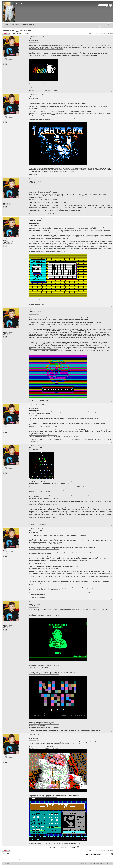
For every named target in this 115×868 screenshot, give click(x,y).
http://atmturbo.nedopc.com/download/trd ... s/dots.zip (44, 616)
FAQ (101, 27)
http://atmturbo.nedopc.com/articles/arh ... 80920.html (43, 57)
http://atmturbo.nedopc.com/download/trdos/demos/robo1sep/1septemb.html (84, 118)
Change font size (111, 24)
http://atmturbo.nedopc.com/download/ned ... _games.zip (44, 90)
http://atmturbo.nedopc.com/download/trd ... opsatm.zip (43, 193)
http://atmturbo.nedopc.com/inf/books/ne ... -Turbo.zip (43, 324)
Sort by (63, 847)
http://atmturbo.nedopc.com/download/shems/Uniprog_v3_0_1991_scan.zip (83, 227)
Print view (108, 24)
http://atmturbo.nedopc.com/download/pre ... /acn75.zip (43, 427)
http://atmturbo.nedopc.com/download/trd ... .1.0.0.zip (44, 669)
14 (107, 33)
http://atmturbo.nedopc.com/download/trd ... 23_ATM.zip (44, 498)
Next (111, 847)
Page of (95, 33)
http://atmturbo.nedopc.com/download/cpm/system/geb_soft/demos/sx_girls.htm (77, 168)
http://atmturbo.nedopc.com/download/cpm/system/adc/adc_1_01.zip (48, 238)
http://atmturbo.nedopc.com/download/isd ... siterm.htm (43, 797)
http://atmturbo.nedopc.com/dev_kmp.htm (40, 420)
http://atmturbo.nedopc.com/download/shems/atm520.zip (45, 544)
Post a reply (6, 33)
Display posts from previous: (47, 847)
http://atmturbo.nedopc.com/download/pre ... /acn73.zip (86, 45)
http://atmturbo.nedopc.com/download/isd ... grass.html (44, 339)
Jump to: (82, 854)
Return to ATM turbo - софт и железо (11, 854)
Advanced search (108, 6)
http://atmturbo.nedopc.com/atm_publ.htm (55, 52)
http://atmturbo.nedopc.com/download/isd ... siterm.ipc (43, 518)
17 (112, 33)
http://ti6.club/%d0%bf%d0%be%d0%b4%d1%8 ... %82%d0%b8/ (46, 49)
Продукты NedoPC (15, 24)
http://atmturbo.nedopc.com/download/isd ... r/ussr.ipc (83, 332)
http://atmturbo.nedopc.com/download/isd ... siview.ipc (43, 505)
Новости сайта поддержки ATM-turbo (17, 31)
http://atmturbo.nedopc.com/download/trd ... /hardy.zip (43, 204)
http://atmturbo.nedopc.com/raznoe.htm (40, 554)
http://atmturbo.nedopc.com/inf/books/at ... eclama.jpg (44, 549)
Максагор (33, 37)
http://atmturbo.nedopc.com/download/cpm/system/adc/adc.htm (47, 251)
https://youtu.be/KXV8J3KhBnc (38, 305)
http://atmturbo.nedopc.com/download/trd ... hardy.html (77, 209)
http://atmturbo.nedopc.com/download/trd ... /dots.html (44, 666)
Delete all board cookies (91, 863)
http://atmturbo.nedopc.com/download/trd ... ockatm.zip (44, 349)
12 (103, 33)
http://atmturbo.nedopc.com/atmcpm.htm (40, 326)
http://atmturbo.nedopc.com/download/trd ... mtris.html (44, 724)
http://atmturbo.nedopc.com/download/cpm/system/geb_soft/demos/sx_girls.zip (71, 170)
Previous (5, 847)
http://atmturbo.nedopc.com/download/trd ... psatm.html (43, 199)
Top (112, 92)
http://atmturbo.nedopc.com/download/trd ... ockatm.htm (59, 352)
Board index (7, 24)
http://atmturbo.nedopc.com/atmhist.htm (39, 492)
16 (110, 33)
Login (111, 27)
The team (82, 863)
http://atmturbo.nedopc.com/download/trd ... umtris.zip (44, 674)
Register (106, 27)
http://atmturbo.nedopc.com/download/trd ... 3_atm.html (43, 748)
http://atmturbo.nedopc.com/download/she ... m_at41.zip (45, 568)
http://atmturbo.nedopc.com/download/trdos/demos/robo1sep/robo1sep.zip (49, 105)
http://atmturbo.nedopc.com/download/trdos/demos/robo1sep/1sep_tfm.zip (49, 113)
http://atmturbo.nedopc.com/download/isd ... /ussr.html (78, 339)
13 (105, 33)
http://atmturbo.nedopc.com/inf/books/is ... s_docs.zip (43, 435)
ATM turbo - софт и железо (27, 24)
